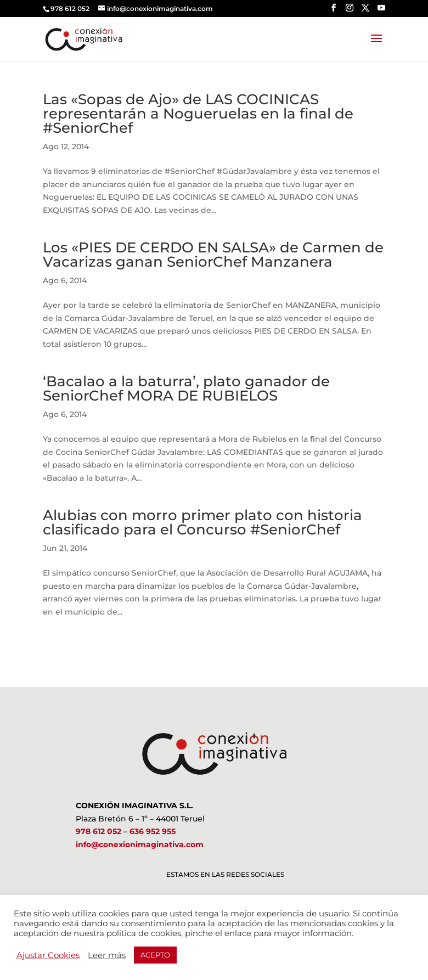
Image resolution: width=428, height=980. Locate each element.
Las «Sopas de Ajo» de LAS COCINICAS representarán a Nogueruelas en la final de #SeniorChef (198, 114)
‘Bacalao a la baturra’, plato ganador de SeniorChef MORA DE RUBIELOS (186, 388)
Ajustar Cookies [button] (48, 955)
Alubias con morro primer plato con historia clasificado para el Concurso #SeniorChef (202, 522)
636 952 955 (153, 831)
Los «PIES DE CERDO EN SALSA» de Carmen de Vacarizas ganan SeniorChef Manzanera (213, 255)
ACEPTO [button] (155, 955)
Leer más (107, 955)
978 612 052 (98, 831)
